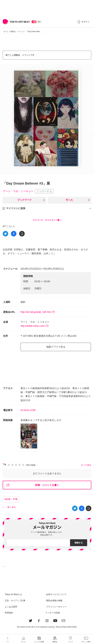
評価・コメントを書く (33, 485)
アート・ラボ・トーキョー (18, 191)
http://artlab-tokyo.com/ (35, 326)
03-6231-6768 (28, 410)
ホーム (6, 32)
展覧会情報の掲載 (54, 601)
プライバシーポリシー (56, 607)
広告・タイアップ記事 (15, 601)
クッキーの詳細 (53, 613)
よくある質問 (11, 607)
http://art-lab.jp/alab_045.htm (38, 312)
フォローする (44, 191)
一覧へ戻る (11, 507)
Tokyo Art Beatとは (13, 594)
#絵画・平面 (11, 499)
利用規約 (9, 613)
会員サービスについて (56, 594)
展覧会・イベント (17, 32)
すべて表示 (86, 465)
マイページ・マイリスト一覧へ (47, 220)
